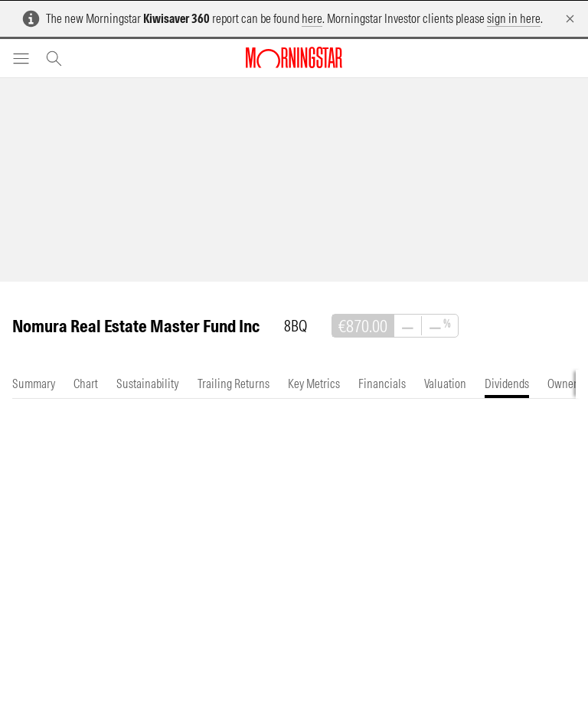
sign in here (514, 18)
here (312, 18)
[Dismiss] (570, 19)
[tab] (34, 384)
